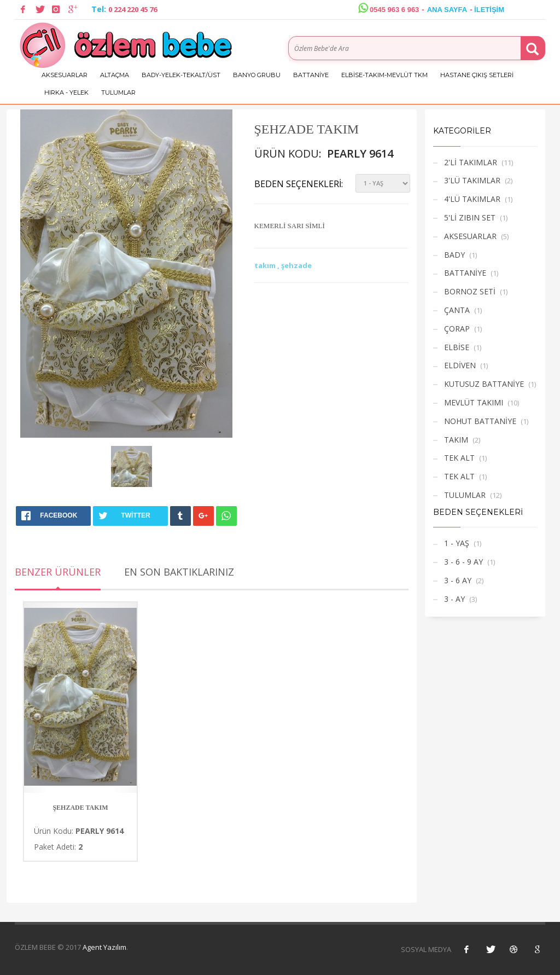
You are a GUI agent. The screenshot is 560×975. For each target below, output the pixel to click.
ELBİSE (457, 347)
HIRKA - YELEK (66, 92)
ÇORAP (457, 329)
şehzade (296, 265)
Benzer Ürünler (58, 572)
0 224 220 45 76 (133, 9)
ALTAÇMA (115, 75)
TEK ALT (459, 458)
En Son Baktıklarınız (179, 572)
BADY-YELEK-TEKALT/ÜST (181, 75)
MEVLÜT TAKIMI (474, 402)
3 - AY (454, 599)
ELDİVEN (460, 365)
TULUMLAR (118, 92)
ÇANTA (457, 310)
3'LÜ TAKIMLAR (472, 180)
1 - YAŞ (457, 543)
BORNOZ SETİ (470, 291)
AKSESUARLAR (65, 75)
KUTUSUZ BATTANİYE (484, 384)
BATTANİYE (311, 75)
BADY (454, 255)
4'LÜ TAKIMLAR (472, 199)
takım (266, 265)
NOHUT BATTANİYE (480, 421)
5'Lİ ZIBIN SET (470, 217)
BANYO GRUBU (257, 75)
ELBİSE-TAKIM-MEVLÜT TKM (384, 75)
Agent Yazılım (104, 947)
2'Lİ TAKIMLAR (471, 162)
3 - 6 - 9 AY (463, 562)
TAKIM (456, 440)
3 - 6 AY (458, 580)
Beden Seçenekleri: (299, 184)
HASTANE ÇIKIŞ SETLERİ (477, 75)
